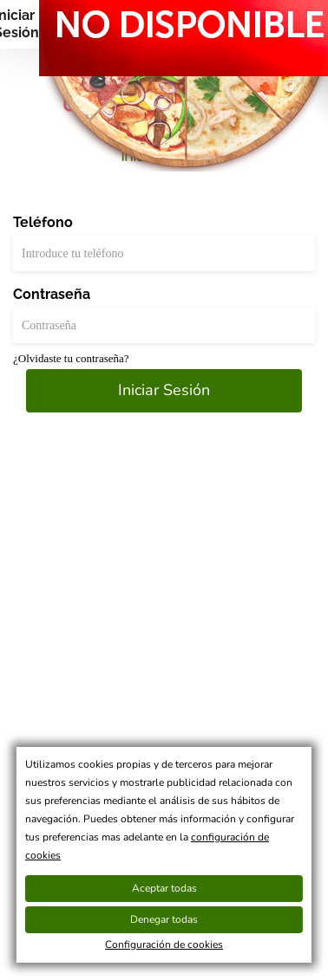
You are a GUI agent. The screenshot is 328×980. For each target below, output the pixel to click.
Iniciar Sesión (164, 390)
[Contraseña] (164, 325)
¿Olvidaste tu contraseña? (71, 358)
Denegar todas (164, 919)
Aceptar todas (164, 888)
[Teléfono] (164, 253)
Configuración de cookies (164, 944)
